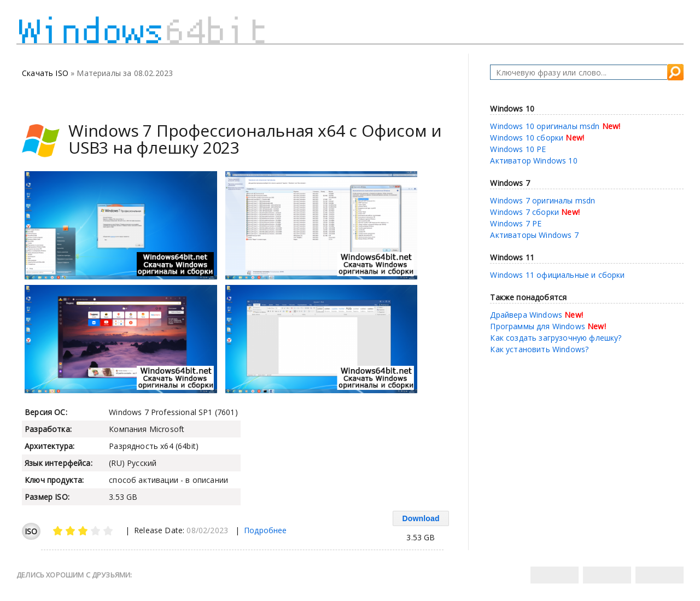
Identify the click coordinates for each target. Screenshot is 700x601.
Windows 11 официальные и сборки (557, 275)
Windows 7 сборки (524, 212)
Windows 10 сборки (527, 138)
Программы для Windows (538, 326)
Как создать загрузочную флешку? (556, 338)
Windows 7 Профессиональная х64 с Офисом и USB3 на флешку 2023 (255, 139)
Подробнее (266, 530)
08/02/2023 (207, 530)
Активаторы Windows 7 (534, 235)
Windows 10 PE (518, 149)
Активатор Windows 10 (533, 161)
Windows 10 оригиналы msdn (545, 126)
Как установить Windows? (539, 349)
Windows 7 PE (516, 223)
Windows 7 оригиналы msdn (542, 200)
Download (421, 518)
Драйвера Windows (526, 315)
